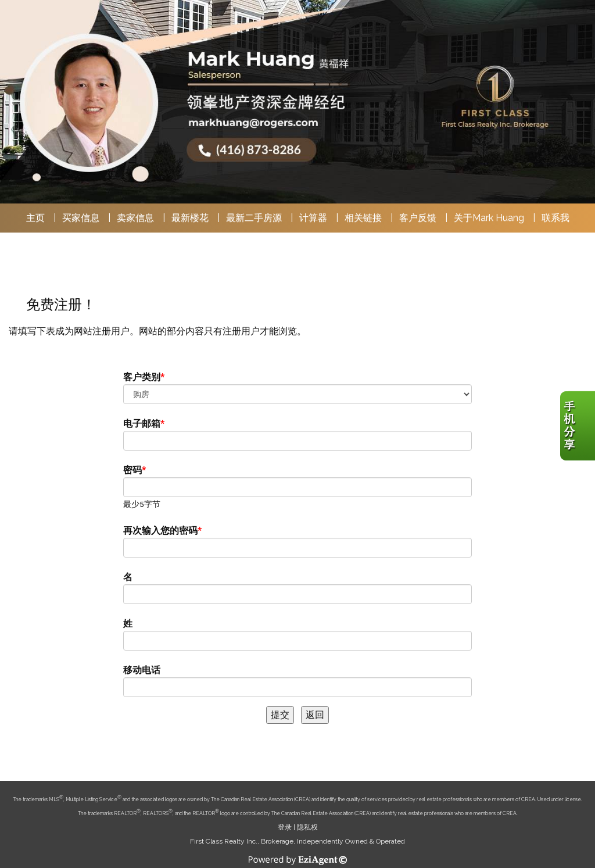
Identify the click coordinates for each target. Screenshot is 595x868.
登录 (285, 827)
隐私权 (307, 827)
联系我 (555, 218)
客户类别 (142, 377)
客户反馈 (418, 218)
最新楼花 (190, 218)
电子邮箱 (142, 424)
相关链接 (363, 218)
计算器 (313, 218)
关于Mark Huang (489, 218)
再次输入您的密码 (160, 531)
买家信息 (81, 218)
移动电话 (142, 670)
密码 (132, 470)
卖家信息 (135, 218)
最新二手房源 (254, 218)
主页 (35, 218)
